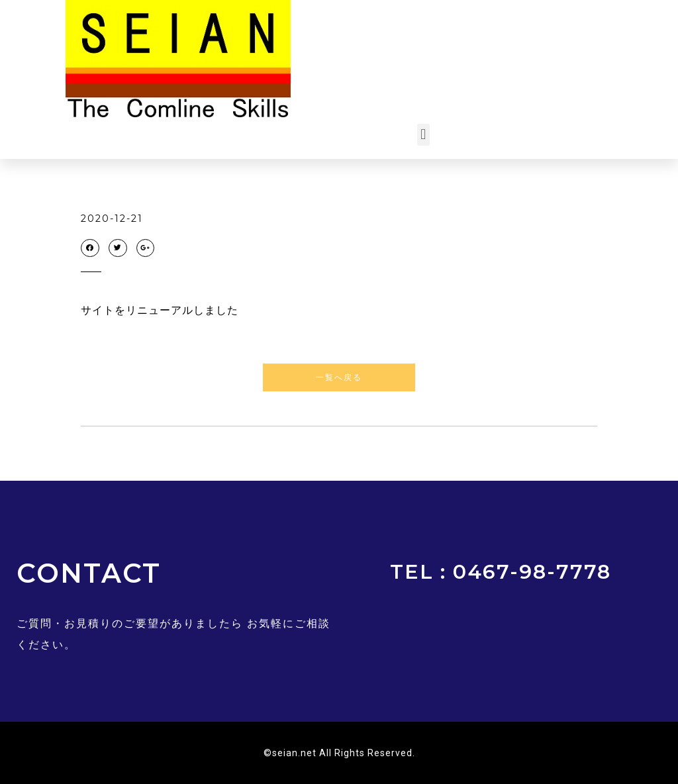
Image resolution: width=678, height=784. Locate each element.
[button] (423, 135)
